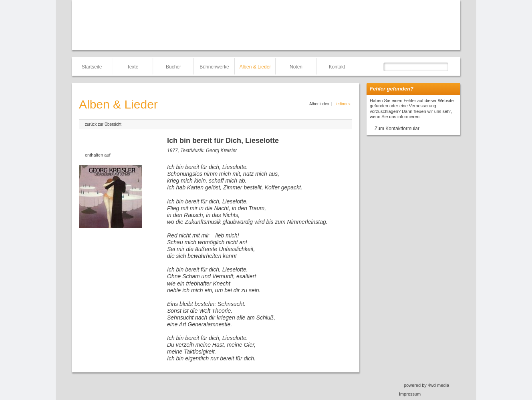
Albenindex (319, 104)
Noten (296, 67)
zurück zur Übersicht (103, 124)
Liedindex (342, 104)
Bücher (173, 67)
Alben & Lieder (255, 67)
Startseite (92, 67)
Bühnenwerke (214, 67)
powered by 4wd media (426, 385)
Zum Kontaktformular (397, 129)
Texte (133, 67)
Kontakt (337, 67)
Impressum (410, 394)
